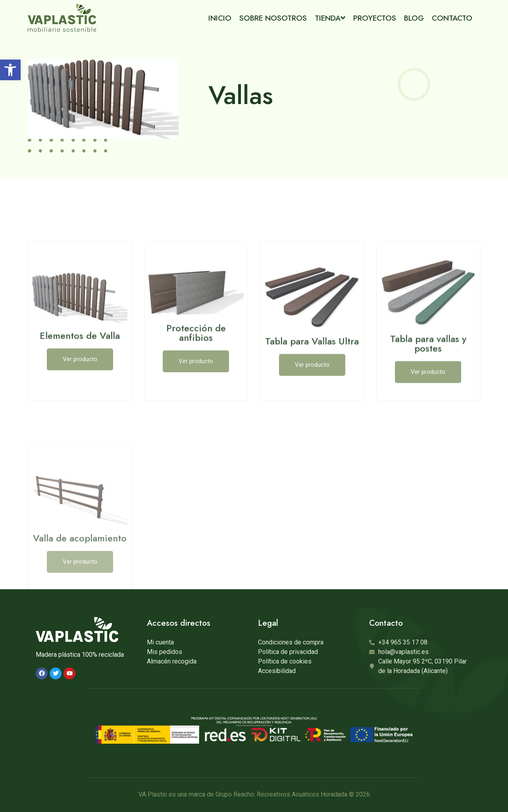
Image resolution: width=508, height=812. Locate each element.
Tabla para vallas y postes (428, 388)
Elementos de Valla (80, 380)
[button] (10, 70)
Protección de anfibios (196, 377)
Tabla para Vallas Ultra (312, 385)
